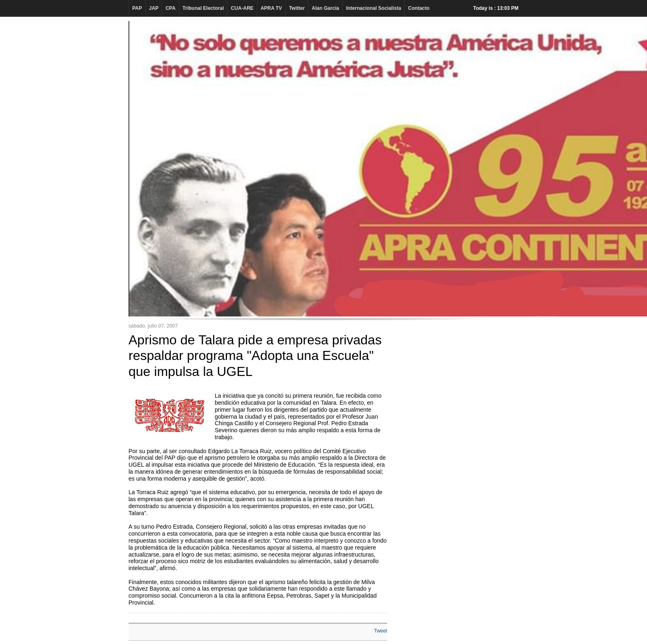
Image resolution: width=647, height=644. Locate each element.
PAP (137, 8)
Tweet (381, 631)
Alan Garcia (325, 8)
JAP (154, 8)
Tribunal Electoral (203, 8)
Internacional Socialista (374, 8)
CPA (170, 8)
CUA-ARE (242, 8)
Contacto (419, 8)
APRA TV (271, 8)
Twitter (297, 8)
